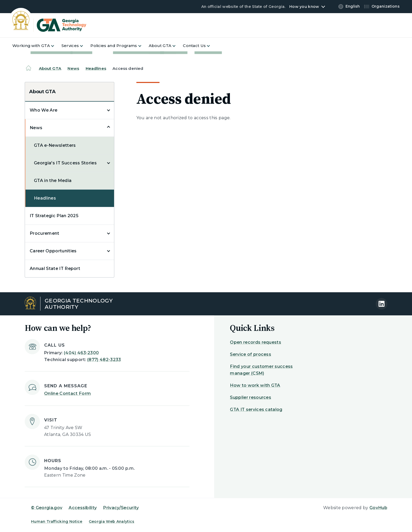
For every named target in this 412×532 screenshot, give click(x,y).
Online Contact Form (68, 393)
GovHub (378, 508)
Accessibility (83, 508)
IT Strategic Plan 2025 (54, 216)
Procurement (45, 233)
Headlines (96, 68)
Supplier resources (251, 397)
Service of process (251, 354)
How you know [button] (304, 7)
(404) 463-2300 (81, 353)
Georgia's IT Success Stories (65, 163)
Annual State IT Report (55, 268)
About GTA (50, 68)
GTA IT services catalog (256, 410)
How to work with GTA (255, 385)
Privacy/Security (121, 508)
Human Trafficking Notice (57, 521)
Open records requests (256, 342)
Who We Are (43, 110)
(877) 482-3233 (104, 360)
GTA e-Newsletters (55, 145)
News (73, 68)
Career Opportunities (53, 251)
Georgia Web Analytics (112, 521)
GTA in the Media (53, 181)
